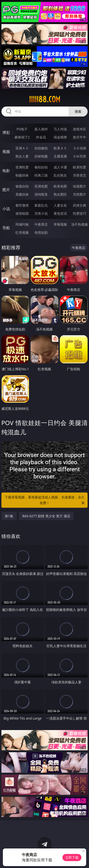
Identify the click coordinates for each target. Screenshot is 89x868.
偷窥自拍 (22, 186)
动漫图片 (80, 186)
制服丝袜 (22, 175)
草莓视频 (60, 224)
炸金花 (41, 137)
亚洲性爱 (22, 167)
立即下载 (72, 857)
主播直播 (60, 156)
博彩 (6, 132)
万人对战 (60, 129)
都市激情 (22, 205)
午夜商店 (41, 224)
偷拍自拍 (41, 167)
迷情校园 (22, 213)
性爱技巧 (80, 213)
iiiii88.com (45, 99)
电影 (6, 171)
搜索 (78, 111)
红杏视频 (22, 232)
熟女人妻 (22, 156)
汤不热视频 (80, 224)
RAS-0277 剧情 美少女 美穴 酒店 (46, 516)
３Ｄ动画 (80, 148)
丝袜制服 (41, 156)
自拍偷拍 (41, 148)
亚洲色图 (41, 186)
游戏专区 (80, 129)
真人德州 (41, 129)
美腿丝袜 (22, 194)
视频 (6, 152)
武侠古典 (80, 205)
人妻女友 (60, 205)
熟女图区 (60, 194)
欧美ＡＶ (60, 148)
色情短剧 (41, 232)
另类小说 (41, 213)
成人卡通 (60, 167)
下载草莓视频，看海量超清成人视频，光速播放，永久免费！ (45, 500)
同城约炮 (22, 224)
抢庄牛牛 (80, 137)
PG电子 (22, 129)
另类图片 (80, 194)
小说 (6, 209)
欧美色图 (60, 186)
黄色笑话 (60, 213)
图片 (6, 190)
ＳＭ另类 (80, 156)
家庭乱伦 (41, 205)
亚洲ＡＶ (22, 148)
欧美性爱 (80, 167)
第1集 (9, 516)
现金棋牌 (60, 137)
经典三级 (41, 175)
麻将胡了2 (22, 137)
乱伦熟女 (60, 175)
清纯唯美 (41, 194)
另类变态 (80, 175)
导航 (6, 228)
